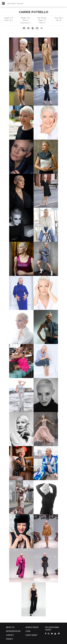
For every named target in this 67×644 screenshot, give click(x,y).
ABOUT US (10, 627)
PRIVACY (10, 639)
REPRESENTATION (13, 631)
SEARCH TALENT (32, 627)
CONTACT (10, 635)
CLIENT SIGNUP (31, 635)
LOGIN (28, 631)
